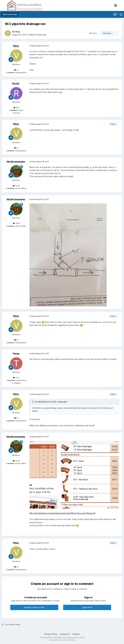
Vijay (18, 32)
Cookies (76, 634)
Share (93, 33)
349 (16, 108)
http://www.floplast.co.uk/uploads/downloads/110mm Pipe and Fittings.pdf (62, 513)
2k (16, 70)
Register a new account (34, 607)
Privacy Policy (51, 634)
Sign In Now (87, 607)
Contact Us (65, 634)
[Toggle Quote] (33, 402)
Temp (16, 354)
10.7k (16, 378)
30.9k (16, 186)
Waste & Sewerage (38, 35)
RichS (16, 84)
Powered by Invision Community (62, 640)
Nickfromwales (16, 162)
